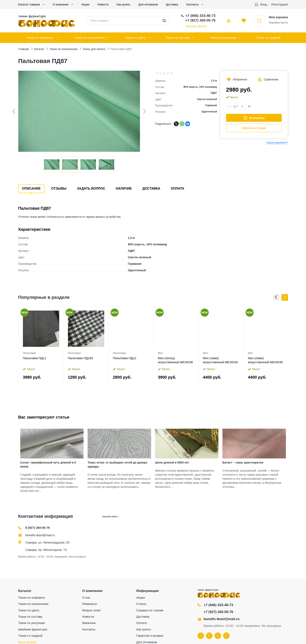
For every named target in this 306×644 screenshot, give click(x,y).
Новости (103, 4)
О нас (86, 598)
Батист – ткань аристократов (243, 462)
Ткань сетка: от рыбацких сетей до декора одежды (117, 465)
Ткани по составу (178, 38)
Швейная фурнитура (33, 629)
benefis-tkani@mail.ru (40, 535)
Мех (160, 353)
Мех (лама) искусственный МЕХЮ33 (220, 360)
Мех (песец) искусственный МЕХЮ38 (175, 360)
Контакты (193, 4)
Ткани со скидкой (268, 38)
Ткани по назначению (90, 38)
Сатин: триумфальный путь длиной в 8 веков (48, 465)
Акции (85, 4)
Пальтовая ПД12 (125, 358)
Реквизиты (90, 604)
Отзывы (59, 189)
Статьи (141, 604)
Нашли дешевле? (277, 143)
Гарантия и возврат (150, 636)
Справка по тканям (150, 610)
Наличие (124, 189)
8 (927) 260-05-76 (38, 528)
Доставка (172, 4)
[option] (41, 346)
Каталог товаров (30, 4)
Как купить (123, 4)
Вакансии (89, 623)
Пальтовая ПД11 (35, 358)
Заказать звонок (196, 26)
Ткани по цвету (135, 38)
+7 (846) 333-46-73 (218, 605)
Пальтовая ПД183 (81, 358)
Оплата (177, 189)
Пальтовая (29, 353)
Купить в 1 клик (254, 128)
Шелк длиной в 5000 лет (172, 462)
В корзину (254, 118)
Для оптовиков (148, 4)
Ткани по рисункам (223, 38)
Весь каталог (27, 642)
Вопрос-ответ (92, 610)
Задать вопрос (91, 189)
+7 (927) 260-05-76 (218, 612)
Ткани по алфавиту (40, 38)
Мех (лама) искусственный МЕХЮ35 (265, 360)
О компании (61, 4)
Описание (31, 189)
